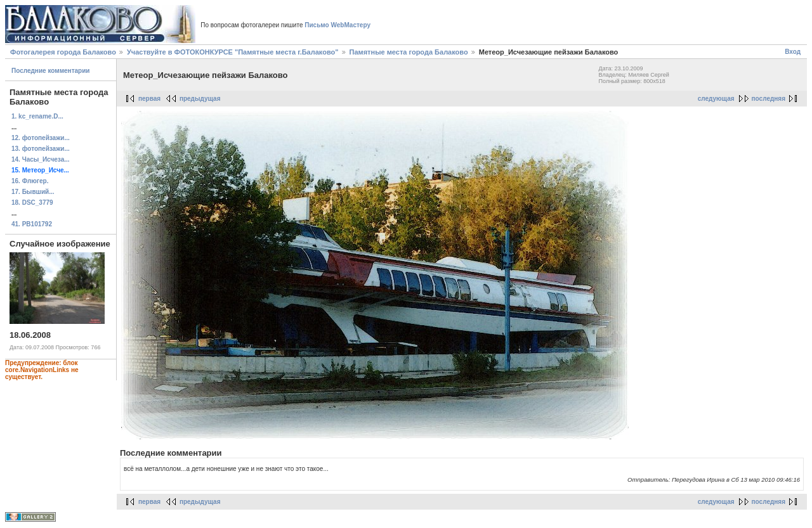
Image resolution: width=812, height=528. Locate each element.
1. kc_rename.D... (37, 116)
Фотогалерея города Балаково (63, 52)
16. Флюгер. (30, 181)
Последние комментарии (51, 71)
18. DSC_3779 (32, 203)
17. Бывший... (33, 192)
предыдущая (200, 99)
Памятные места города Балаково (409, 52)
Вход (793, 52)
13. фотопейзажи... (41, 149)
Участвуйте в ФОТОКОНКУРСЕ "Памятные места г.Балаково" (232, 52)
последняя (769, 99)
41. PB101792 (32, 224)
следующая (716, 99)
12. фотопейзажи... (41, 138)
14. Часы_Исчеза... (41, 159)
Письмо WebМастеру (337, 25)
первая (149, 99)
